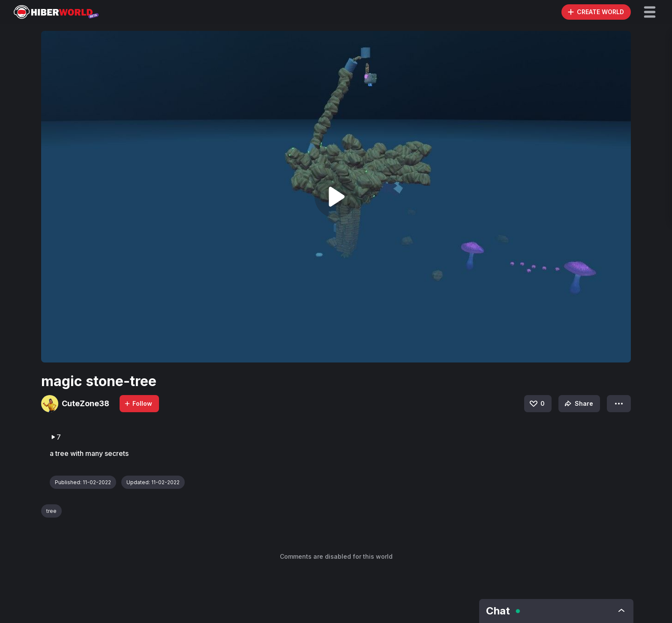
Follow (138, 403)
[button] (650, 12)
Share (578, 404)
